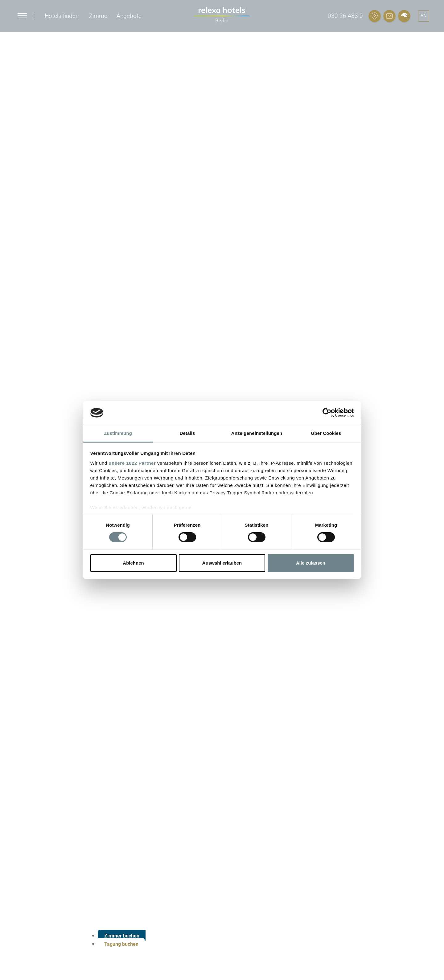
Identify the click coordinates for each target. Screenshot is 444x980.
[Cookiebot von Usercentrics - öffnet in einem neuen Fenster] (327, 413)
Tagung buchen (121, 944)
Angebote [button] (129, 16)
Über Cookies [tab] (326, 433)
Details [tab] (187, 433)
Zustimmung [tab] (118, 433)
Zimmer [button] (99, 16)
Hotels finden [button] (62, 16)
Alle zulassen (311, 563)
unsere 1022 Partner (132, 463)
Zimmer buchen (122, 936)
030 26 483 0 (345, 16)
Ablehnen (133, 563)
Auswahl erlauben (222, 563)
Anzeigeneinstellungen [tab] (257, 433)
